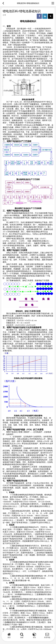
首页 (9, 637)
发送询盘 (47, 637)
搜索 (22, 637)
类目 (34, 637)
